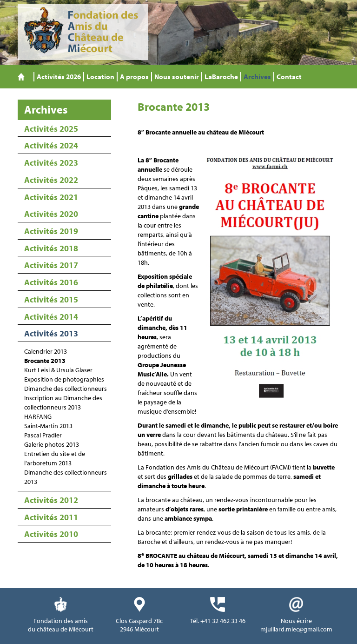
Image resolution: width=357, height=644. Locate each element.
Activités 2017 (51, 265)
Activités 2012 (51, 500)
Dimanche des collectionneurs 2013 (66, 477)
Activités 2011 (51, 517)
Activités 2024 (51, 145)
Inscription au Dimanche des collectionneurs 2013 (63, 402)
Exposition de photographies (64, 379)
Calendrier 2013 (46, 351)
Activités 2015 (51, 299)
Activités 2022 (51, 180)
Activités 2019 (51, 231)
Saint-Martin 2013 (48, 426)
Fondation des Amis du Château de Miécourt (83, 32)
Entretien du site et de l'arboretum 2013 (55, 458)
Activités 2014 (51, 317)
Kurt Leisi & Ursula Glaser (58, 370)
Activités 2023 (51, 163)
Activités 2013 (51, 333)
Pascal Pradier (43, 435)
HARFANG (38, 416)
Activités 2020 (51, 214)
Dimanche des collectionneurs (66, 389)
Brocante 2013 (45, 361)
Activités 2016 (51, 282)
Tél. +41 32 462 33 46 (218, 621)
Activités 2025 (51, 129)
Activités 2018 (51, 248)
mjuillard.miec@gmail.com (296, 629)
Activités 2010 (51, 534)
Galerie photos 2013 (52, 444)
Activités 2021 (51, 197)
